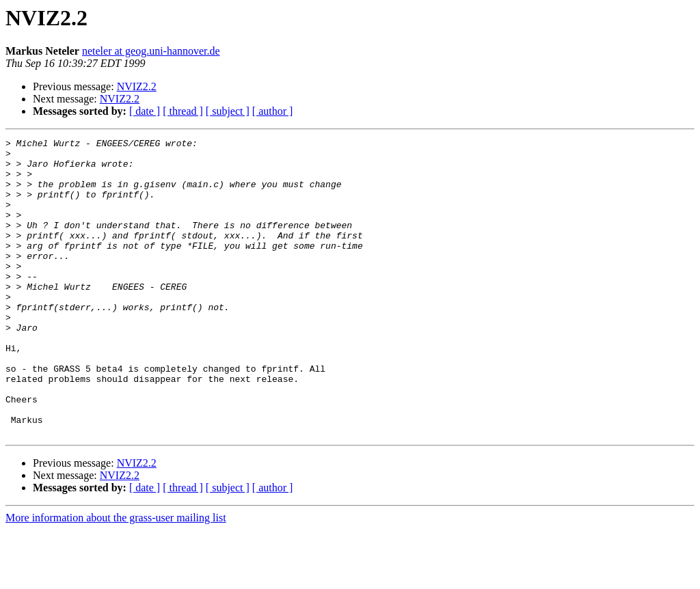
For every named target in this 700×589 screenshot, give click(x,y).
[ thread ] (183, 111)
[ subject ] (228, 111)
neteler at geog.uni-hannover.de (151, 51)
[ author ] (273, 111)
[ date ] (145, 111)
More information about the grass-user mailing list (116, 577)
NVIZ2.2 (137, 86)
